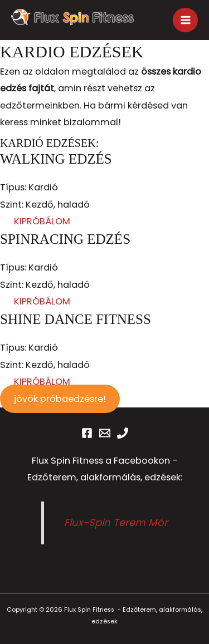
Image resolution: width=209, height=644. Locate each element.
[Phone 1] (123, 433)
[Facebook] (87, 433)
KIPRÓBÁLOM (42, 221)
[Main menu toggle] (185, 20)
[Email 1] (105, 433)
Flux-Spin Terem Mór (116, 522)
